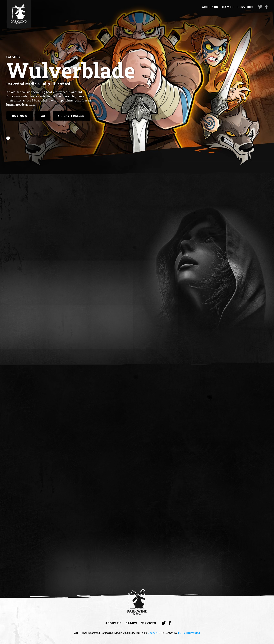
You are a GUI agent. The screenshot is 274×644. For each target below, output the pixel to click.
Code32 (152, 633)
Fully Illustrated (189, 633)
